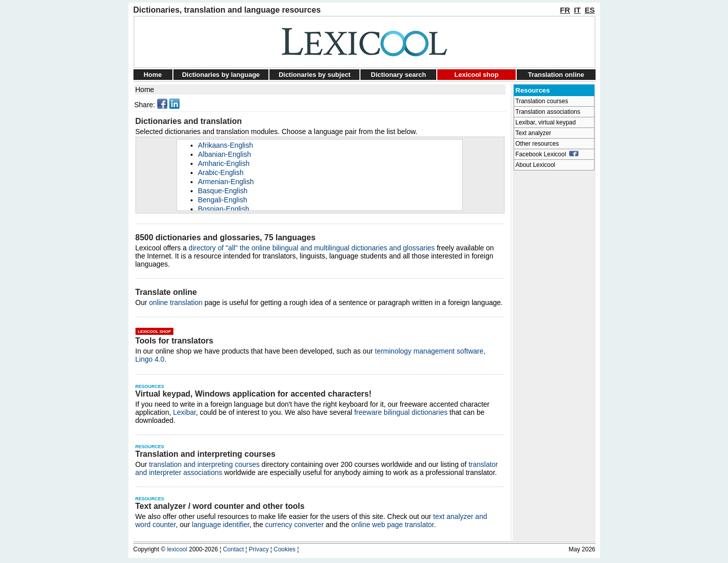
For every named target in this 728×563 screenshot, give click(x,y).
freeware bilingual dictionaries (401, 412)
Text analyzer (534, 133)
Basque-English (223, 191)
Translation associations (548, 112)
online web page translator (393, 525)
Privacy (259, 549)
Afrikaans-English (226, 145)
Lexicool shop (476, 75)
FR (565, 10)
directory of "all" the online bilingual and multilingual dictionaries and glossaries (312, 248)
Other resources (537, 144)
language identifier (221, 525)
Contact (233, 549)
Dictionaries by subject (314, 75)
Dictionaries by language (221, 75)
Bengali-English (223, 200)
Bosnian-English (224, 209)
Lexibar (184, 412)
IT (577, 10)
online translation (176, 302)
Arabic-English (221, 172)
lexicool (177, 549)
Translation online (556, 75)
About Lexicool (536, 165)
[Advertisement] (554, 327)
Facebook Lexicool (547, 154)
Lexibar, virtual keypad (546, 122)
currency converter (294, 525)
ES (589, 10)
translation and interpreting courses (204, 464)
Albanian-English (225, 154)
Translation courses (542, 101)
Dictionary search (399, 75)
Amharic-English (224, 163)
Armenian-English (226, 182)
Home (153, 75)
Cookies (284, 549)
